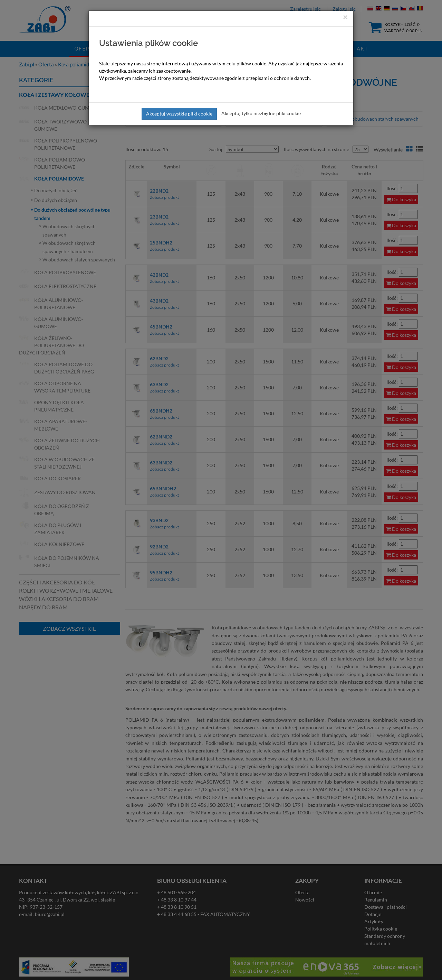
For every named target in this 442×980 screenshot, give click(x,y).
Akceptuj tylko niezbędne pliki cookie (261, 113)
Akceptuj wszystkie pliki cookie (179, 114)
